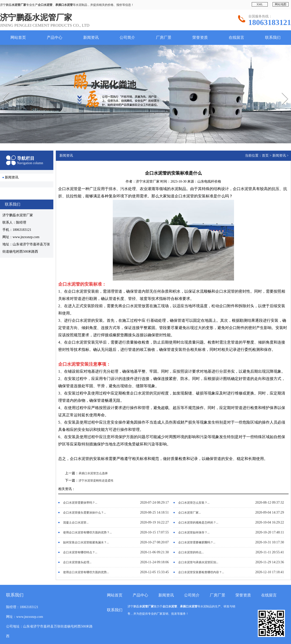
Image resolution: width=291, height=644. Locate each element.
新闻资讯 (91, 37)
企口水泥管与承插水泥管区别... (198, 562)
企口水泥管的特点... (191, 552)
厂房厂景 (164, 37)
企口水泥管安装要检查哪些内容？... (201, 572)
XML (260, 4)
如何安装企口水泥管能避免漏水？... (86, 542)
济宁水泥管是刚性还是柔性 (96, 481)
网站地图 (281, 4)
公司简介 (127, 37)
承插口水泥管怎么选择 (93, 473)
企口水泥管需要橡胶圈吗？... (197, 542)
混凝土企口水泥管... (76, 523)
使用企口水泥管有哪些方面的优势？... (87, 532)
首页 (265, 156)
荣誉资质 (200, 37)
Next (282, 91)
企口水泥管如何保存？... (194, 532)
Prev (3, 91)
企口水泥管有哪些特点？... (80, 552)
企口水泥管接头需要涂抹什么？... (85, 513)
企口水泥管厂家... (190, 513)
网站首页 (18, 37)
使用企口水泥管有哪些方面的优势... (86, 572)
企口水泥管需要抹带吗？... (80, 503)
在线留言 (236, 37)
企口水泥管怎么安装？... (194, 503)
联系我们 (273, 37)
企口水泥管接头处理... (77, 562)
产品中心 (55, 37)
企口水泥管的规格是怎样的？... (198, 523)
